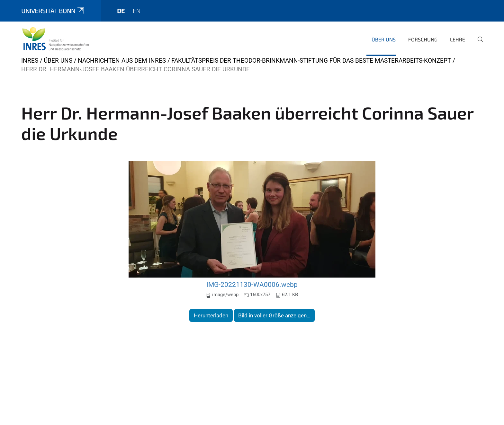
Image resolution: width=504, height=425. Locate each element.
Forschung (423, 39)
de (121, 11)
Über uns (384, 39)
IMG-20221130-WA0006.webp (252, 284)
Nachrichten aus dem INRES (122, 61)
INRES (30, 61)
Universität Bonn (53, 11)
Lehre (458, 39)
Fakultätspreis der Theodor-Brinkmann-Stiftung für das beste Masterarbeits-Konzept (311, 61)
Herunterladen (211, 315)
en (137, 11)
